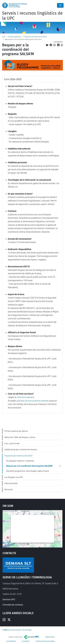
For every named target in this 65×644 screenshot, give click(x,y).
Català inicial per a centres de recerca (21, 450)
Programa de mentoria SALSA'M (35, 37)
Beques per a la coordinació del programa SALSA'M (29, 466)
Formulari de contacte (13, 605)
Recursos (9, 489)
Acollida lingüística (14, 37)
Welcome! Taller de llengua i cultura (20, 437)
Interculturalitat (11, 483)
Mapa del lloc (50, 637)
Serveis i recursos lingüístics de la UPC (32, 16)
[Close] (60, 5)
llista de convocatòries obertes (34, 401)
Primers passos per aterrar (16, 431)
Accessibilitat (11, 641)
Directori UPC (9, 599)
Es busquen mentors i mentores (20, 461)
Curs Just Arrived (12, 443)
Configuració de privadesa (45, 641)
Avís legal (25, 641)
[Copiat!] (62, 45)
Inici (4, 37)
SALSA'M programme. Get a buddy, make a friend (27, 471)
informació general (25, 397)
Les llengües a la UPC (14, 477)
